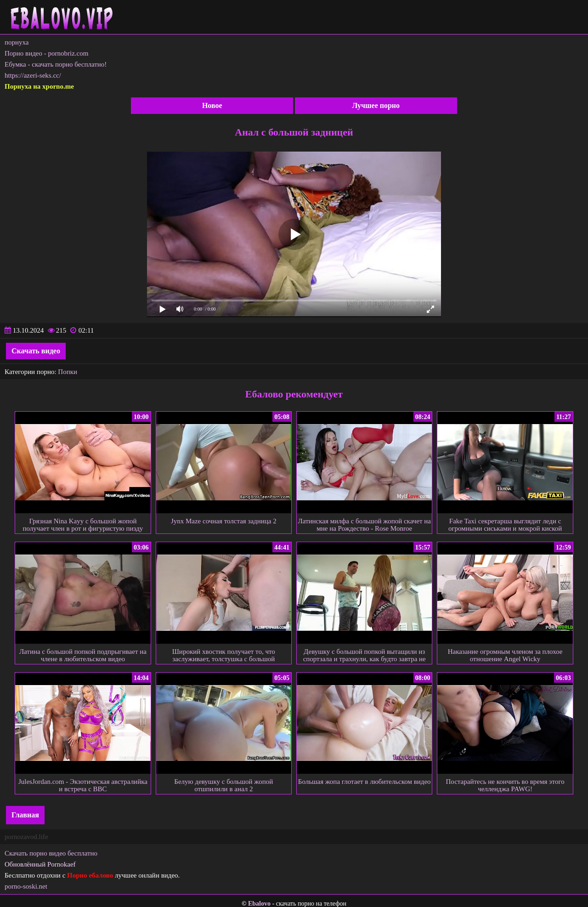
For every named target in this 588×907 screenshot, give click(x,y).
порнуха (17, 42)
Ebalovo (259, 904)
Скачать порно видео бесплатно (51, 853)
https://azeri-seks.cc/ (33, 75)
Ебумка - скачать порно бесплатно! (56, 64)
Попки (68, 372)
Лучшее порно (376, 105)
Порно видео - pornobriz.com (46, 53)
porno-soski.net (26, 886)
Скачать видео (36, 351)
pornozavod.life (26, 837)
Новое (212, 105)
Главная (25, 815)
